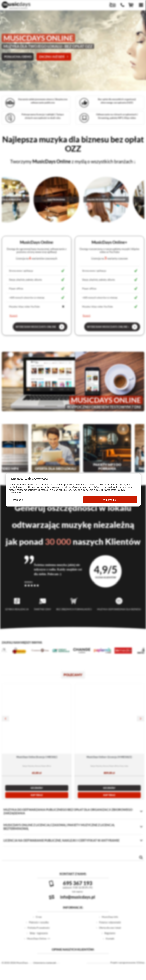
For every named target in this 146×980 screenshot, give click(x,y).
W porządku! (110, 500)
